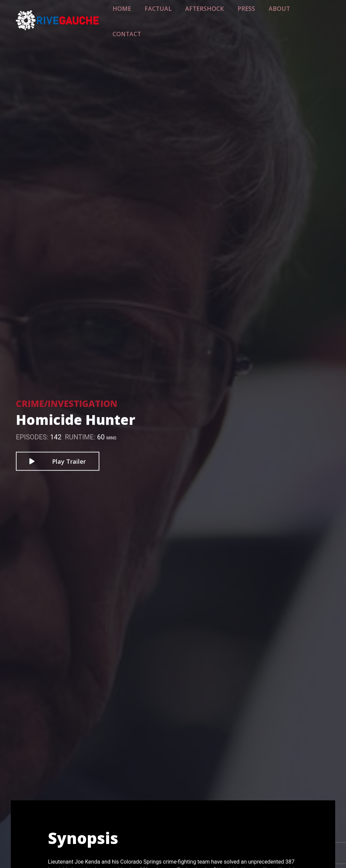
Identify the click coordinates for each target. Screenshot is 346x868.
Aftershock (214, 16)
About (278, 16)
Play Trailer (58, 461)
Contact (312, 16)
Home (144, 16)
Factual (175, 16)
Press (250, 16)
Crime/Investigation (67, 404)
